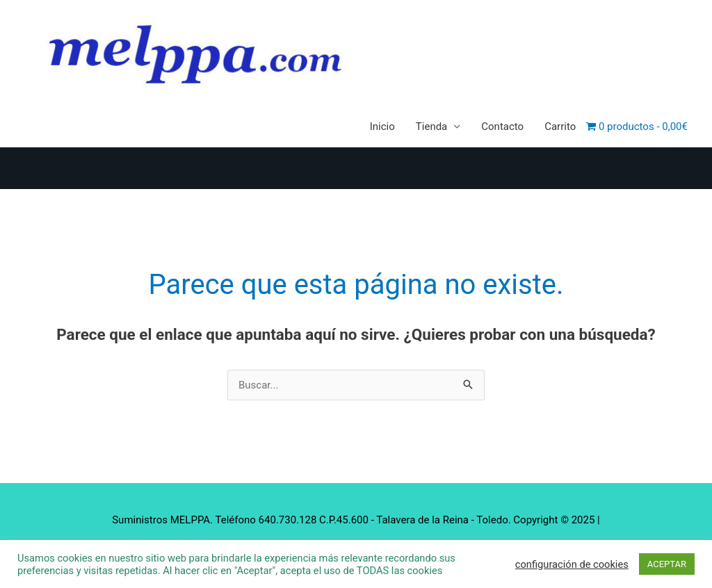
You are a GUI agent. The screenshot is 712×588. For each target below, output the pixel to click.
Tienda (431, 126)
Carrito (560, 126)
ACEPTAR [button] (667, 564)
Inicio (382, 126)
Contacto (502, 126)
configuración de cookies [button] (572, 564)
